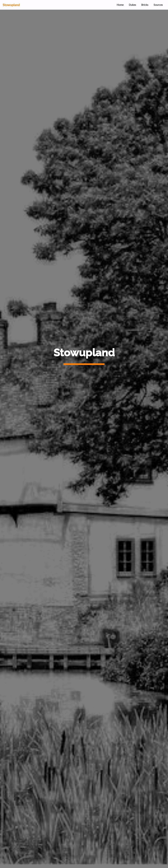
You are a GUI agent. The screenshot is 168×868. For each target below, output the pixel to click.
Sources (158, 5)
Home (120, 5)
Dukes (132, 5)
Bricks (145, 5)
